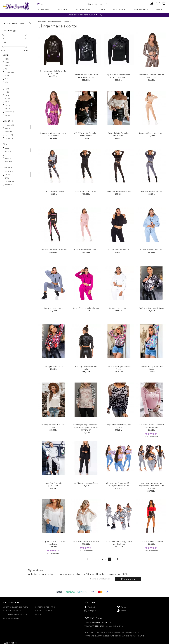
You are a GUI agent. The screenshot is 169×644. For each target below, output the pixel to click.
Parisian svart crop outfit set (86, 483)
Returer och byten (11, 618)
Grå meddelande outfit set (151, 191)
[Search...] (94, 4)
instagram (90, 611)
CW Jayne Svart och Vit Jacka (151, 308)
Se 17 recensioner (86, 551)
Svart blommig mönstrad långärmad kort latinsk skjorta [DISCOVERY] (151, 486)
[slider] (3, 35)
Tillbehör (102, 10)
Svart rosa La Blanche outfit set (53, 250)
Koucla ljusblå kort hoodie (151, 250)
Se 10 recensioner (151, 437)
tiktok (121, 611)
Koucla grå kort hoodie (53, 308)
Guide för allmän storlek (15, 614)
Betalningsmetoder (12, 611)
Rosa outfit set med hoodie (86, 250)
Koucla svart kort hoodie (119, 250)
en (42, 4)
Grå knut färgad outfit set (53, 191)
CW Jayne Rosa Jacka (53, 366)
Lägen (38, 614)
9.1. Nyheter (43, 10)
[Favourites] (158, 4)
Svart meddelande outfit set (119, 191)
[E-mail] (101, 579)
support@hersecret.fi (101, 622)
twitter (122, 607)
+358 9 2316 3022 (101, 626)
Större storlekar (141, 10)
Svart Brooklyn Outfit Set (86, 191)
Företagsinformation (46, 607)
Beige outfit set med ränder (151, 133)
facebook (90, 607)
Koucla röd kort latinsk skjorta (151, 541)
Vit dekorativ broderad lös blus (86, 541)
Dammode (62, 10)
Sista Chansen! (120, 10)
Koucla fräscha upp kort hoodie (86, 308)
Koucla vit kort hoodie (119, 308)
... (95, 559)
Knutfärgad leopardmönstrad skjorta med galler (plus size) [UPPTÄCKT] (86, 427)
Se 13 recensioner (53, 553)
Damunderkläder (82, 10)
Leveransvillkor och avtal (15, 607)
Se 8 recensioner (151, 551)
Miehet (159, 10)
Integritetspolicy (44, 611)
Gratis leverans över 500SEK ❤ (82, 15)
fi (35, 4)
